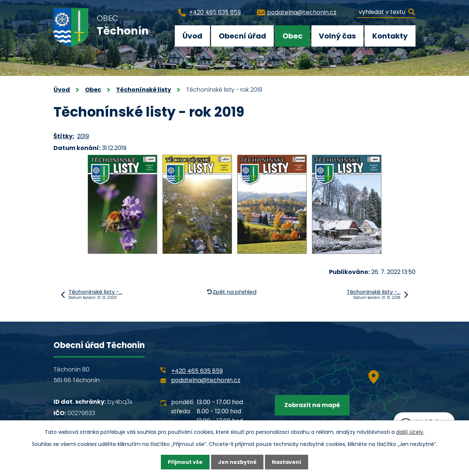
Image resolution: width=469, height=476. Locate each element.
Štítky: (64, 136)
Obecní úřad (242, 36)
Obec (293, 36)
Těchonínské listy (144, 90)
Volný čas (337, 36)
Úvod (192, 36)
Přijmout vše (185, 462)
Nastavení (287, 462)
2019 (83, 136)
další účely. (410, 432)
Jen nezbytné (237, 462)
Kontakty (390, 36)
